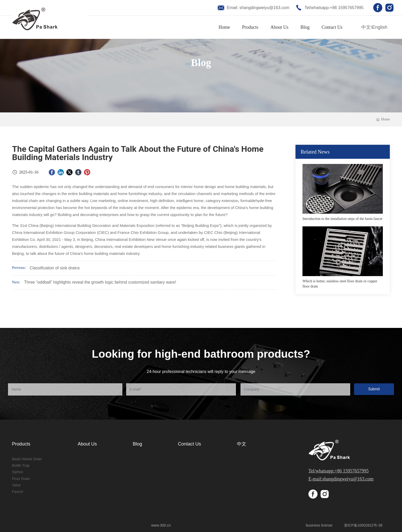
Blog (201, 63)
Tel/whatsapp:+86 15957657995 (334, 8)
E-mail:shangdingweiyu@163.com (341, 479)
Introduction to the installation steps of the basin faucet (342, 219)
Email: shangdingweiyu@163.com (258, 8)
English (380, 27)
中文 (366, 27)
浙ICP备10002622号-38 (363, 525)
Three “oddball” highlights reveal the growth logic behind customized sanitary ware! (100, 282)
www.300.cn (161, 525)
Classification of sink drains (55, 268)
